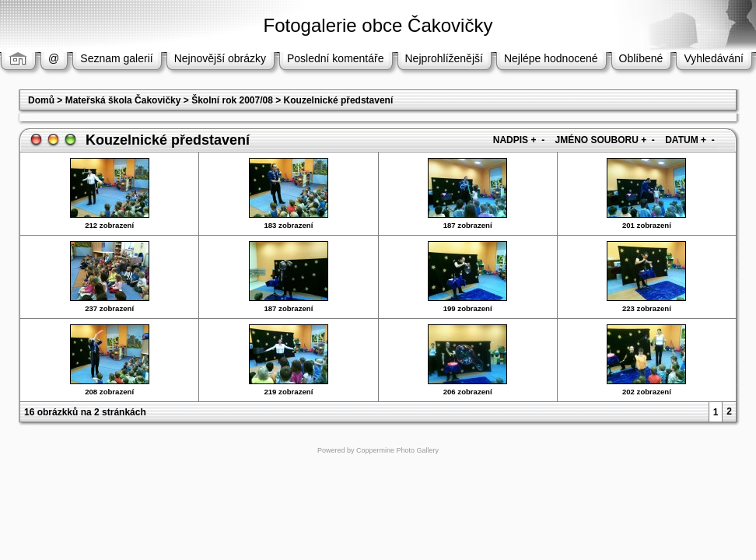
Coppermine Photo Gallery (397, 450)
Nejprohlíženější (444, 58)
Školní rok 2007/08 (232, 100)
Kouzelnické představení (339, 100)
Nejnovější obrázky (220, 58)
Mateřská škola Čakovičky (123, 100)
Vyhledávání (714, 58)
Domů (41, 100)
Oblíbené (641, 58)
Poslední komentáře (336, 58)
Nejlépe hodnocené (551, 58)
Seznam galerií (116, 58)
